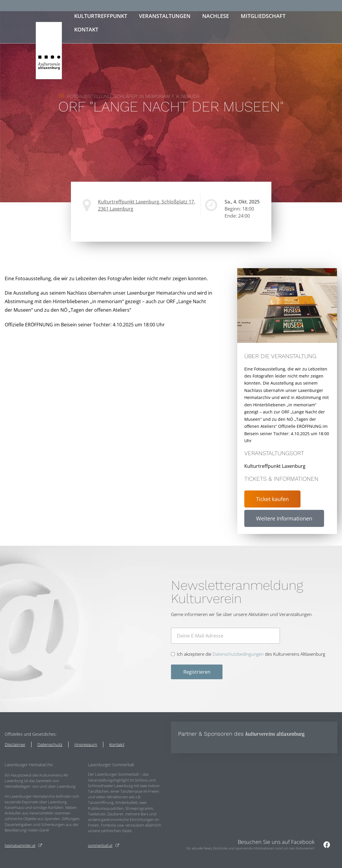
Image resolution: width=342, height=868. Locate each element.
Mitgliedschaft (263, 16)
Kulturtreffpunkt (101, 16)
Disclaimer (15, 745)
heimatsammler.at (20, 845)
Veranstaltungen (165, 16)
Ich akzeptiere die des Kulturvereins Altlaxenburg (251, 654)
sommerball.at (100, 845)
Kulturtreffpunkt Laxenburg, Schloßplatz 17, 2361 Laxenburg (147, 205)
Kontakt (86, 29)
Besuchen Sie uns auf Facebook (276, 842)
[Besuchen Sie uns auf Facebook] (327, 844)
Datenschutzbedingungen (238, 654)
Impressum (86, 745)
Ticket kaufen (272, 499)
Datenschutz (50, 745)
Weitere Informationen (284, 518)
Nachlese (216, 16)
